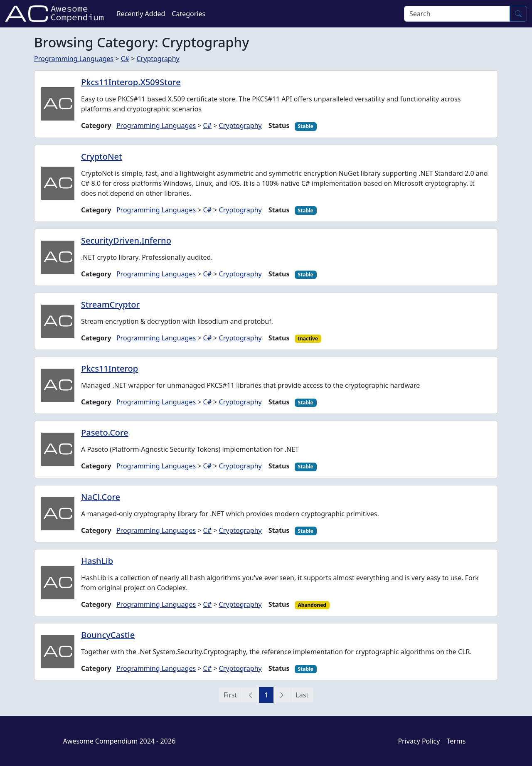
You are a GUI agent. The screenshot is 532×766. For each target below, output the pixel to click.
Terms (456, 741)
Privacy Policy (419, 741)
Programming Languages (74, 59)
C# (125, 59)
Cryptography (158, 59)
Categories (188, 14)
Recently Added (141, 14)
